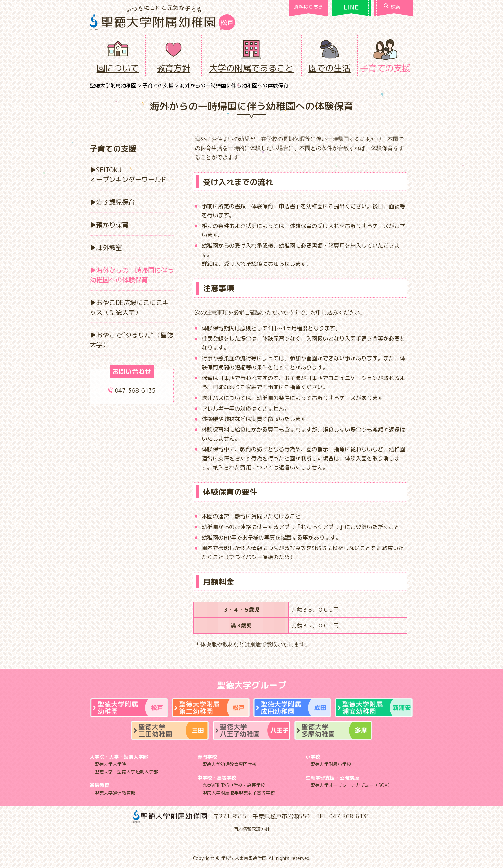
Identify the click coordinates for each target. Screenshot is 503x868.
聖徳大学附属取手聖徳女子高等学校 (239, 793)
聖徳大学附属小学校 (331, 764)
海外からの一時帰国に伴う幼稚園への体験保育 (132, 275)
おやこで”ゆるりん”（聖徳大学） (131, 340)
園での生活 (330, 68)
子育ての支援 (385, 68)
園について (118, 68)
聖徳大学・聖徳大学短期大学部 (126, 772)
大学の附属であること (251, 68)
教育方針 (173, 68)
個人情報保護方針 (251, 829)
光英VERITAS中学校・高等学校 (234, 785)
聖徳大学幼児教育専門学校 (229, 764)
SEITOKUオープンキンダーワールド (129, 175)
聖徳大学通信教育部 (115, 793)
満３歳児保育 (116, 202)
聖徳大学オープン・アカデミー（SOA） (351, 785)
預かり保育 (112, 225)
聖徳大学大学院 (110, 764)
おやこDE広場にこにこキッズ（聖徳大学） (129, 307)
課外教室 (109, 247)
